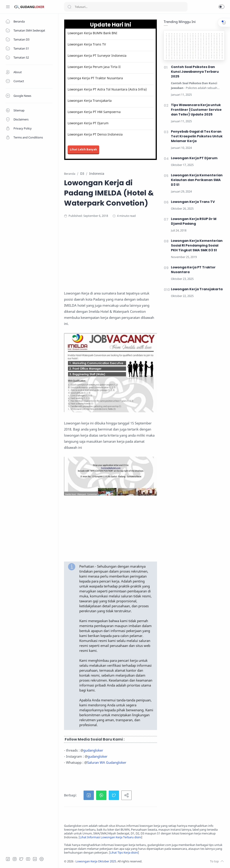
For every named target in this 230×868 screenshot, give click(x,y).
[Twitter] (21, 859)
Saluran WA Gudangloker (107, 762)
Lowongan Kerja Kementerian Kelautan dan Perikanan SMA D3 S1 (197, 180)
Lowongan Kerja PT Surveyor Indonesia (97, 56)
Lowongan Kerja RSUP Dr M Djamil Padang (194, 221)
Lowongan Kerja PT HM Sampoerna (94, 112)
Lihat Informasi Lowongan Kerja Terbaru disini (111, 837)
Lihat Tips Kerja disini (124, 853)
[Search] (126, 7)
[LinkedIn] (35, 859)
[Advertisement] (144, 259)
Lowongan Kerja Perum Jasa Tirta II (94, 67)
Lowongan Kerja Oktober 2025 (96, 861)
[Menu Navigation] (8, 7)
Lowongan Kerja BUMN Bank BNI (92, 33)
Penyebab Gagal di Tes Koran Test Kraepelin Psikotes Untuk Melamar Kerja (197, 136)
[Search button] (69, 7)
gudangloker (93, 750)
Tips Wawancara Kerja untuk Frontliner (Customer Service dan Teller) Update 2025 (196, 110)
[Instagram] (15, 859)
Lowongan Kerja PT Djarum (88, 123)
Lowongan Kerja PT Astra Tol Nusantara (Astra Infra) (107, 89)
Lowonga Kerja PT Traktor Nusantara (95, 78)
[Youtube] (28, 859)
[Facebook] (8, 859)
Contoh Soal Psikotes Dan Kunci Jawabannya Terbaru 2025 (195, 72)
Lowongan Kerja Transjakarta (90, 101)
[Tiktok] (42, 859)
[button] (221, 7)
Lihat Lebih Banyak (83, 149)
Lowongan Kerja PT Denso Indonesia (95, 134)
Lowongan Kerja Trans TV (87, 44)
